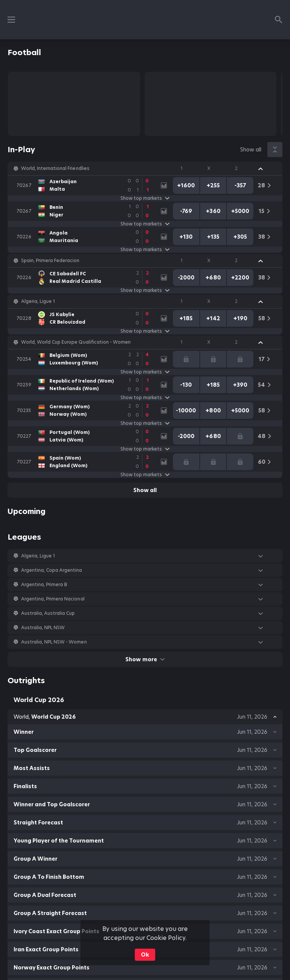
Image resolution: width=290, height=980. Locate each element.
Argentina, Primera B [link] (44, 585)
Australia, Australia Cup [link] (48, 613)
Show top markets (145, 198)
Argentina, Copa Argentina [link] (52, 570)
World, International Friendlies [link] (55, 168)
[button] (145, 168)
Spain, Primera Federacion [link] (50, 261)
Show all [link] (251, 150)
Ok (145, 955)
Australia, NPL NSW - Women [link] (54, 642)
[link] (84, 185)
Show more (145, 659)
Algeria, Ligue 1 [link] (38, 301)
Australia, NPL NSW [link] (43, 628)
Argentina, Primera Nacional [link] (53, 599)
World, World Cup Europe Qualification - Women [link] (76, 342)
